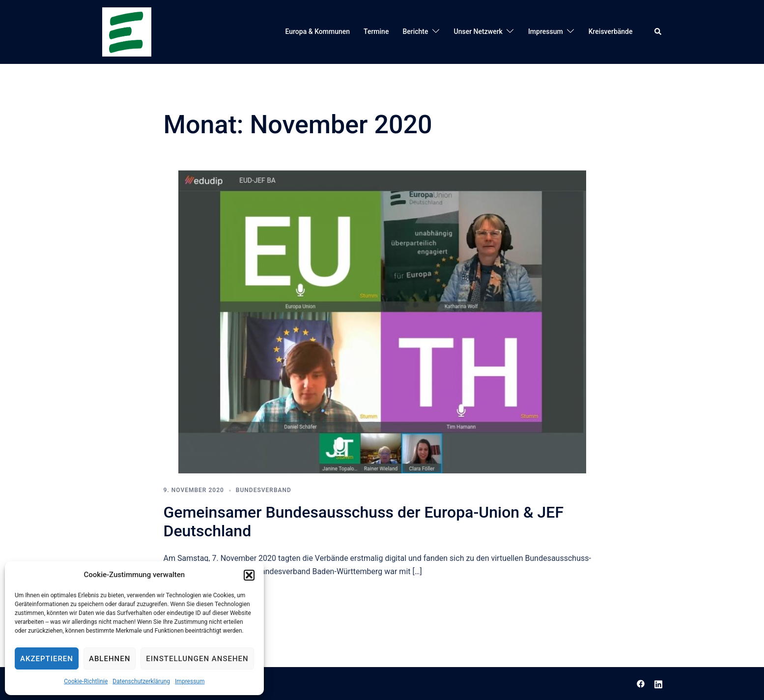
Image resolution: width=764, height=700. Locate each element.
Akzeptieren (47, 659)
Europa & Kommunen (318, 31)
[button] (249, 575)
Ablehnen (110, 659)
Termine (376, 31)
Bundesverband (264, 490)
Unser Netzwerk (478, 31)
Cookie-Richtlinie (86, 681)
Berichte (415, 31)
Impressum (190, 681)
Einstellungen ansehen (197, 659)
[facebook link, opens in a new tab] (641, 683)
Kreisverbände (611, 31)
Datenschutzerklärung (141, 681)
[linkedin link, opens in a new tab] (658, 683)
